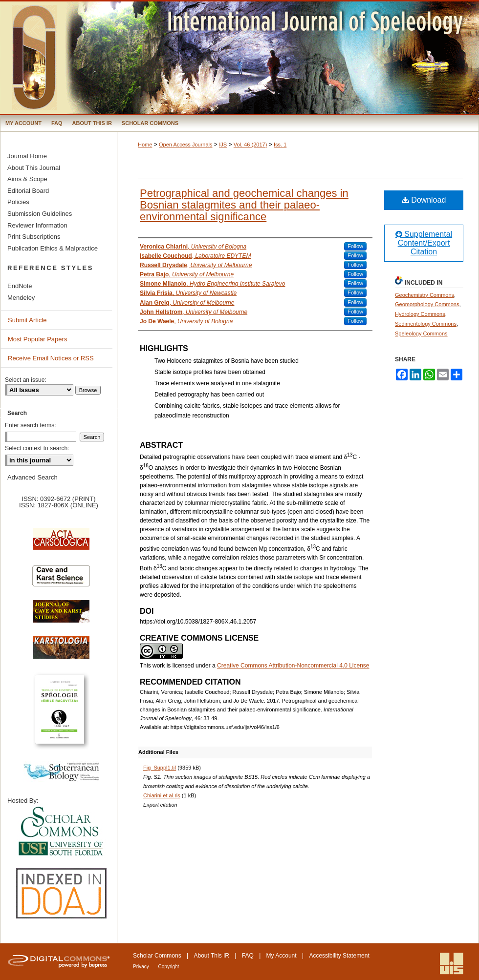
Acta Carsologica (61, 544)
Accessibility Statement (339, 956)
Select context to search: (37, 448)
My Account (282, 956)
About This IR (212, 956)
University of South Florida (61, 832)
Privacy (142, 967)
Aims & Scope (27, 179)
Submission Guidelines (40, 214)
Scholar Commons (157, 956)
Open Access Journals (185, 145)
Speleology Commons (421, 334)
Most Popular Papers (37, 339)
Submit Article (27, 320)
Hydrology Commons (420, 314)
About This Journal (34, 168)
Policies (18, 202)
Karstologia (61, 652)
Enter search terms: (31, 425)
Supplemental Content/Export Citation (424, 243)
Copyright (169, 967)
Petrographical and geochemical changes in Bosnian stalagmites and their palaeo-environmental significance (244, 205)
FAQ (248, 956)
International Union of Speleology (452, 964)
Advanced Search (33, 477)
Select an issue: (26, 380)
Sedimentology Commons (426, 324)
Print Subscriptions (34, 237)
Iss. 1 (280, 145)
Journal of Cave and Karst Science (61, 616)
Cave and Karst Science (61, 580)
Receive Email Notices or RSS (51, 358)
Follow (355, 246)
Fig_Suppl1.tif (160, 768)
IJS (223, 145)
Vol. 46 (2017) (250, 145)
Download (424, 200)
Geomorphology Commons (427, 304)
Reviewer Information (37, 225)
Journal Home (27, 156)
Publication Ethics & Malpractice (53, 248)
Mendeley (21, 298)
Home (145, 145)
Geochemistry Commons (425, 295)
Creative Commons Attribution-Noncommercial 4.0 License (293, 666)
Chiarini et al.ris (162, 795)
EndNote (20, 286)
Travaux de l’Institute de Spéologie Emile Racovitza (61, 715)
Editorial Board (28, 191)
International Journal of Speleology (239, 58)
